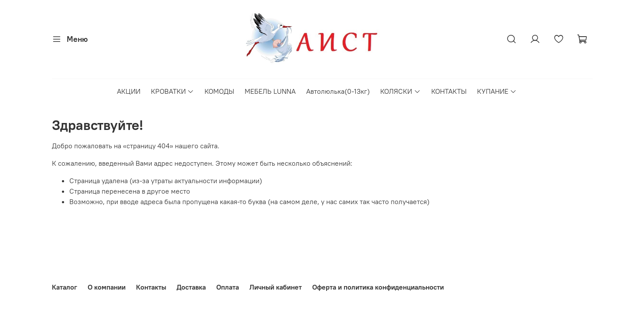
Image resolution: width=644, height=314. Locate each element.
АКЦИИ (129, 91)
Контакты (151, 287)
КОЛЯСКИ (400, 91)
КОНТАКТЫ (449, 91)
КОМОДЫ (219, 91)
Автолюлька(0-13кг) (338, 91)
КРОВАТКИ (172, 91)
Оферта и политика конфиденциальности (378, 287)
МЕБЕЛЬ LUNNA (270, 91)
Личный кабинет (276, 287)
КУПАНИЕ (497, 91)
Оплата (228, 287)
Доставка (191, 287)
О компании (107, 287)
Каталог (65, 287)
